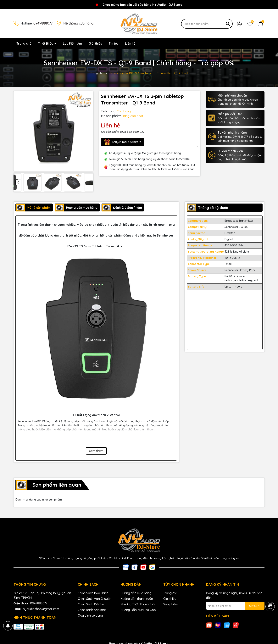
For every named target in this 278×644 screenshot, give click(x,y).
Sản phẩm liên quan (57, 485)
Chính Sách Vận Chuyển (95, 599)
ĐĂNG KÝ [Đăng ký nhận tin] (255, 606)
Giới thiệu (95, 43)
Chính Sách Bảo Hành (93, 593)
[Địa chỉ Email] (235, 606)
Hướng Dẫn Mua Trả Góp (138, 610)
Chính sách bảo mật (92, 610)
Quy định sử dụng (90, 615)
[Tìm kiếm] (228, 24)
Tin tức (114, 43)
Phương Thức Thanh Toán (138, 604)
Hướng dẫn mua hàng (136, 593)
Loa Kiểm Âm (72, 43)
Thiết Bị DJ (46, 43)
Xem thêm (96, 451)
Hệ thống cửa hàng (78, 23)
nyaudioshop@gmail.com (41, 609)
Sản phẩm (170, 604)
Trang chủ (24, 43)
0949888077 (43, 23)
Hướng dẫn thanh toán (137, 599)
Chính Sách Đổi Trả (91, 604)
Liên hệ (130, 43)
